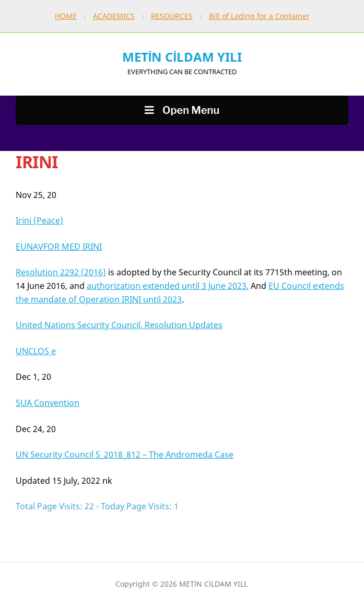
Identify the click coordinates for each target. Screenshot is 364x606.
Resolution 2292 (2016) (61, 272)
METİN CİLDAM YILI (182, 57)
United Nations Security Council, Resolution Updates (119, 325)
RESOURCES (172, 16)
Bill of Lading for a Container (259, 16)
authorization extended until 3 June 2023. (168, 286)
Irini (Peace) (39, 220)
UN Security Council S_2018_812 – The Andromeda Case (125, 454)
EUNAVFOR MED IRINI (59, 247)
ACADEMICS (114, 16)
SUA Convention (48, 403)
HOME (66, 16)
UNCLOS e (36, 351)
